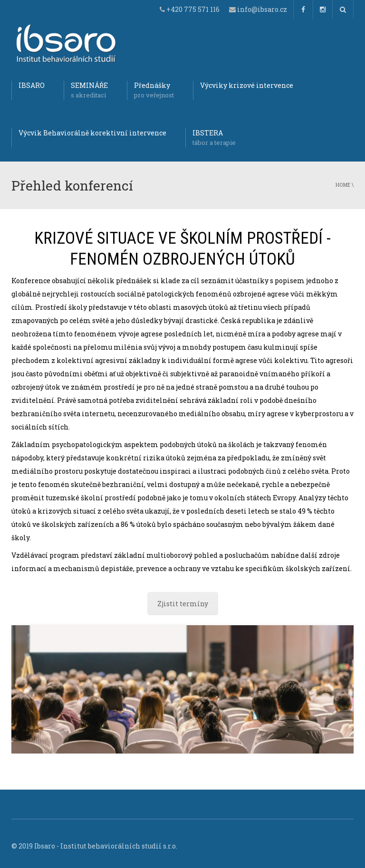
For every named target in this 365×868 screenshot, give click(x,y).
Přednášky (154, 90)
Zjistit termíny (183, 604)
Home (343, 185)
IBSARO (32, 85)
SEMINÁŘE (89, 90)
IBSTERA (214, 138)
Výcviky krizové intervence (247, 85)
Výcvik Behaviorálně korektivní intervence (92, 133)
